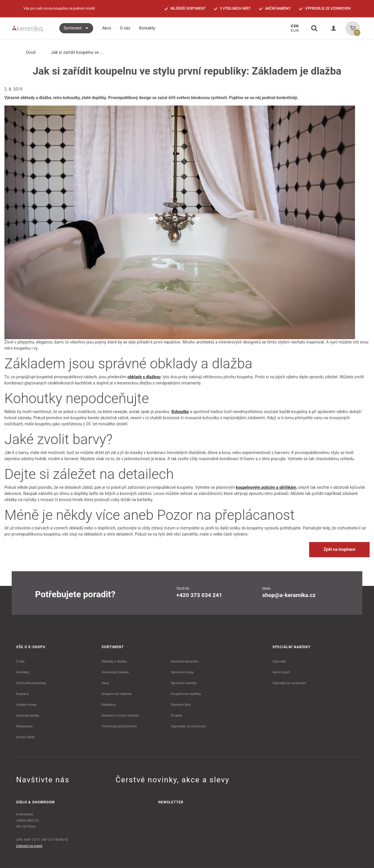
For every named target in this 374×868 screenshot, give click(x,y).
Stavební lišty (181, 705)
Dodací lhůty (25, 737)
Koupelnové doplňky (186, 694)
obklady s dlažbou (144, 377)
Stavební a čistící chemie (120, 715)
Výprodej (279, 661)
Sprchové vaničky (184, 683)
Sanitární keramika (185, 661)
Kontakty (23, 672)
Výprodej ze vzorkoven (289, 683)
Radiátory (109, 705)
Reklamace (24, 726)
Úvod (26, 52)
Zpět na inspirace (339, 549)
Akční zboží (281, 672)
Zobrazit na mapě (29, 846)
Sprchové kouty (182, 672)
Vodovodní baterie (115, 672)
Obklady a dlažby (114, 661)
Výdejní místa (26, 705)
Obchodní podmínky (31, 683)
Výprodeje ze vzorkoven (188, 726)
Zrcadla (176, 715)
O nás (20, 661)
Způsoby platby (28, 715)
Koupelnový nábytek (117, 694)
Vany (105, 683)
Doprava (22, 694)
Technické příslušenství (119, 726)
